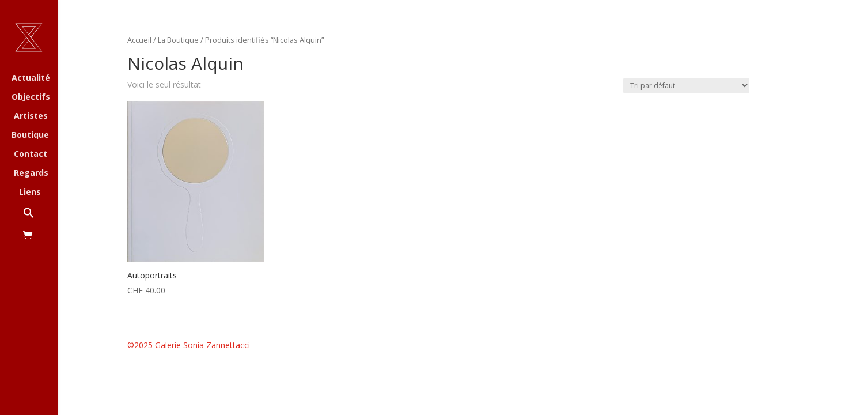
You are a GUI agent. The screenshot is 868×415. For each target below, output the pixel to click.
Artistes (31, 116)
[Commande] (686, 86)
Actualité (31, 78)
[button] (40, 219)
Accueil (139, 40)
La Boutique (178, 40)
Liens (30, 193)
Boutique (30, 135)
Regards (31, 173)
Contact (31, 154)
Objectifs (31, 97)
